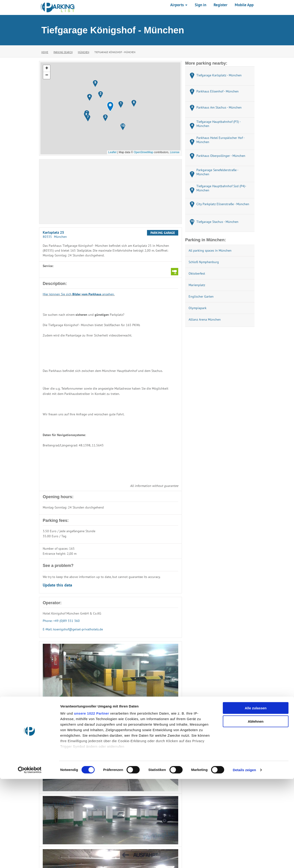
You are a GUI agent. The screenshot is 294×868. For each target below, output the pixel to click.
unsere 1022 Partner (92, 802)
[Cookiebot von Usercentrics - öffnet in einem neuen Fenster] (30, 859)
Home (45, 52)
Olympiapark (198, 308)
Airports (179, 5)
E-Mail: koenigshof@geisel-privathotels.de (73, 629)
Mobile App (244, 5)
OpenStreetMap (143, 152)
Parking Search (63, 52)
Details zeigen (244, 859)
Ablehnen (256, 810)
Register (220, 5)
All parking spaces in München (210, 250)
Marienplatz (197, 285)
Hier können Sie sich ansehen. (79, 294)
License (175, 152)
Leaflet (112, 152)
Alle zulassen (256, 797)
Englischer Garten (201, 296)
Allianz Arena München (205, 319)
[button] (110, 107)
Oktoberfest (197, 273)
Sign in (201, 5)
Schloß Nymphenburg (204, 262)
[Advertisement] (110, 192)
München (83, 52)
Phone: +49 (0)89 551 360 (61, 621)
